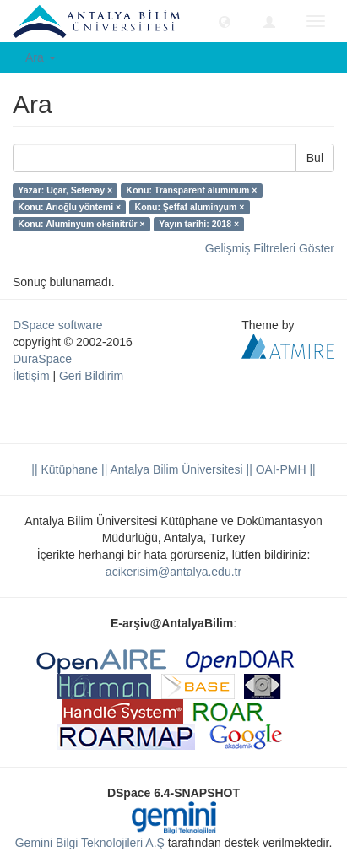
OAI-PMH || (284, 469)
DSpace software (58, 325)
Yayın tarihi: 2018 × (199, 224)
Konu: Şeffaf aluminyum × (190, 207)
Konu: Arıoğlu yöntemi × (69, 207)
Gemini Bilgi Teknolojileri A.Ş (90, 843)
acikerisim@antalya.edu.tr (173, 572)
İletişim (31, 376)
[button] (225, 21)
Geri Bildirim (91, 376)
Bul (315, 158)
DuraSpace (42, 359)
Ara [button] (41, 57)
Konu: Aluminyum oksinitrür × (81, 224)
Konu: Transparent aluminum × (192, 190)
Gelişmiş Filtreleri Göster (270, 248)
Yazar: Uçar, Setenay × (65, 190)
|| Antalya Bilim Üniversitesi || (175, 469)
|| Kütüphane (65, 469)
